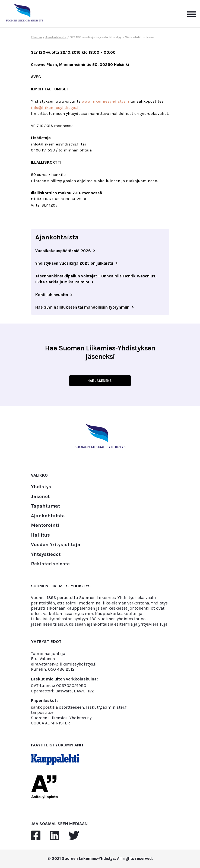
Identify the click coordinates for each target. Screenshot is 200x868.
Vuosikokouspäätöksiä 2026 (63, 251)
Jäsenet (40, 497)
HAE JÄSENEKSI (100, 381)
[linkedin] (54, 836)
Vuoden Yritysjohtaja (56, 545)
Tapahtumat (45, 506)
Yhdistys (41, 487)
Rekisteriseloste (50, 564)
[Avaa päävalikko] (192, 14)
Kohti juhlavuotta (52, 295)
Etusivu (36, 37)
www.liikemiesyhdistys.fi (105, 101)
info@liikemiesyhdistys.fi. (56, 107)
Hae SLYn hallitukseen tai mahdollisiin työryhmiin (82, 307)
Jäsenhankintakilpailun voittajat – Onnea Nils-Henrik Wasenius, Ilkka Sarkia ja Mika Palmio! (96, 279)
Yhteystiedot (46, 555)
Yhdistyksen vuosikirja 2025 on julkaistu (74, 263)
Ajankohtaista (56, 37)
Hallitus (40, 535)
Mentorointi (45, 525)
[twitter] (74, 836)
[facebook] (36, 836)
